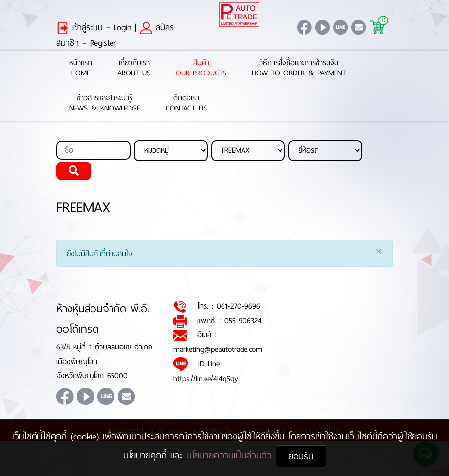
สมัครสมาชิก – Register (115, 35)
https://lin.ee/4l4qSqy (206, 378)
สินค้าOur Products (201, 68)
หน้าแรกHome (81, 68)
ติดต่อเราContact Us (186, 103)
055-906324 (243, 320)
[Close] (379, 252)
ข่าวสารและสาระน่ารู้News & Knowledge (105, 103)
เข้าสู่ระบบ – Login (94, 27)
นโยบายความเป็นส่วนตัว (231, 455)
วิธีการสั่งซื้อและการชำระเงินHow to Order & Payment (299, 68)
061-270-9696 (238, 306)
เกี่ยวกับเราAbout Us (134, 68)
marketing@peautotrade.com (218, 349)
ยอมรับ (301, 456)
